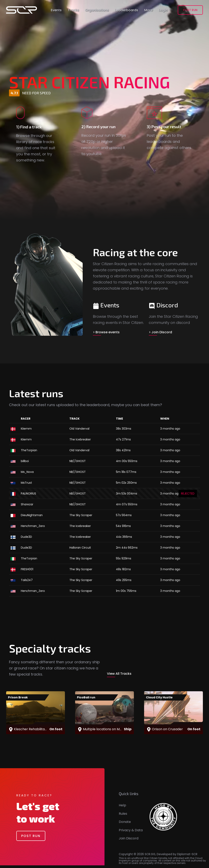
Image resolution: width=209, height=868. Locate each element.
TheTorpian (29, 449)
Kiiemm (26, 428)
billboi (25, 460)
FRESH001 (27, 568)
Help (122, 808)
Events (56, 9)
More (148, 9)
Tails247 (27, 579)
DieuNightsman (32, 514)
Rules (123, 816)
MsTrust (26, 482)
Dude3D (26, 536)
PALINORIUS (28, 492)
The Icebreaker (80, 438)
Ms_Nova (27, 471)
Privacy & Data (131, 833)
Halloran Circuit (80, 547)
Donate (125, 824)
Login (163, 9)
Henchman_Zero (33, 525)
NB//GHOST (78, 460)
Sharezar (27, 503)
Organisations (97, 9)
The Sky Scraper (81, 514)
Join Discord (129, 841)
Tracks (73, 9)
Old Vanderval (79, 428)
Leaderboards (127, 9)
